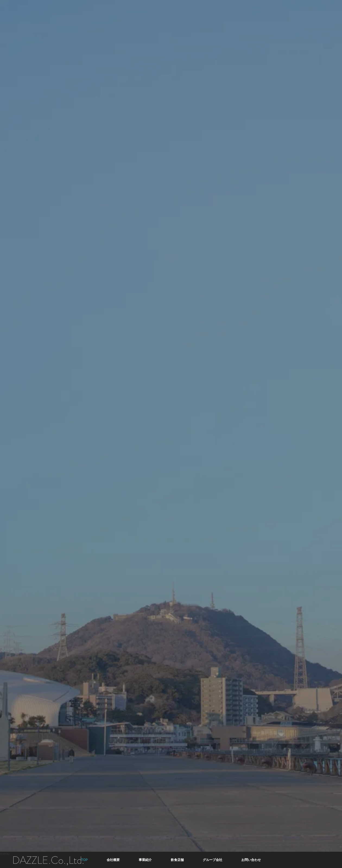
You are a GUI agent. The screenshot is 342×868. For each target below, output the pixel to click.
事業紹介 (145, 860)
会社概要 (113, 860)
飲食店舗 (177, 860)
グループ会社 (213, 860)
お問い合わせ (251, 860)
